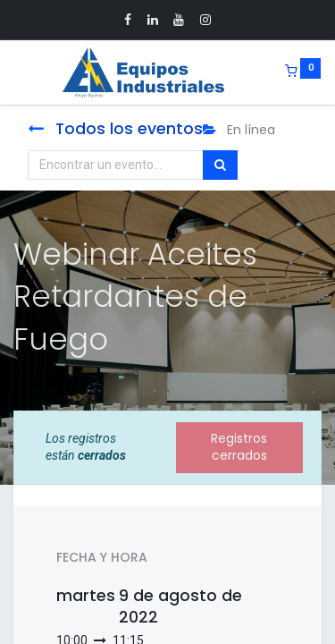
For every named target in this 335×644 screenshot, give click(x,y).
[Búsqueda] (220, 165)
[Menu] (15, 72)
